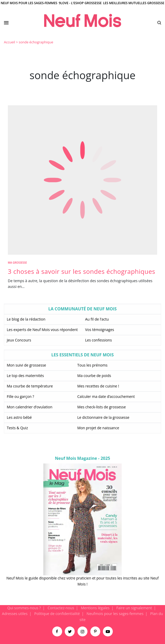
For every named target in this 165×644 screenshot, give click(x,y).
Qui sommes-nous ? (24, 608)
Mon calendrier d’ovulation (30, 407)
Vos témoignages (100, 330)
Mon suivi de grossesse (26, 365)
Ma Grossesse (17, 263)
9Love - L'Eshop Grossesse (80, 3)
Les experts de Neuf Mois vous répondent (42, 330)
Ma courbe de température (30, 386)
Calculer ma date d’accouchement (106, 396)
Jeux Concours (19, 340)
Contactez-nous (61, 608)
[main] (82, 321)
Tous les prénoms (92, 365)
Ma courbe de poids (94, 376)
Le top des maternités (25, 376)
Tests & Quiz (17, 428)
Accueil (10, 42)
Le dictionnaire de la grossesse (103, 417)
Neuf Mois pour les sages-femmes (29, 3)
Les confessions (98, 340)
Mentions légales (95, 608)
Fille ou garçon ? (20, 396)
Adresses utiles (15, 614)
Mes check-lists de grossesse (102, 407)
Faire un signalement (134, 608)
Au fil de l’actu (97, 319)
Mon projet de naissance (98, 428)
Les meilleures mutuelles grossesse (134, 3)
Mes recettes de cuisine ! (98, 386)
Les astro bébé (19, 417)
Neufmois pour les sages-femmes (115, 614)
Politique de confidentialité (57, 614)
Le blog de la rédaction (26, 319)
